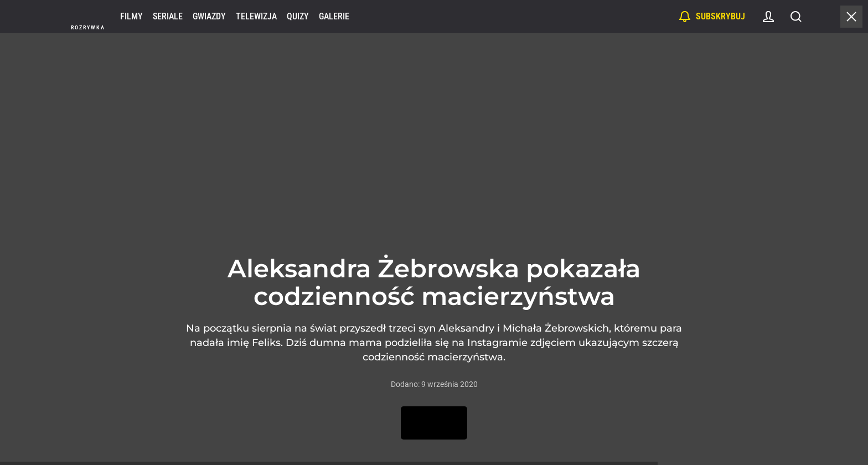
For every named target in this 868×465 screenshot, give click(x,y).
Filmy (131, 16)
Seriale (168, 16)
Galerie (334, 16)
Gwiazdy (209, 16)
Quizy (298, 16)
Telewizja (256, 16)
